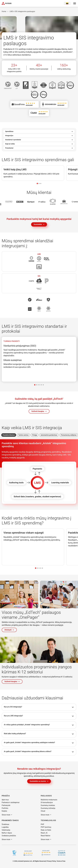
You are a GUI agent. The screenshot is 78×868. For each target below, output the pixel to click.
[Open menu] (75, 3)
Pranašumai (39, 148)
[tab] (37, 183)
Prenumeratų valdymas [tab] (69, 435)
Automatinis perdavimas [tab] (49, 435)
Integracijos (39, 136)
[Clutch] (62, 853)
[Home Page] (7, 3)
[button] (39, 411)
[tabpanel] (39, 359)
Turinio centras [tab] (23, 435)
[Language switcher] (67, 3)
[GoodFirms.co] (28, 853)
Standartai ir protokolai (39, 140)
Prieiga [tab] (35, 435)
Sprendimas (39, 131)
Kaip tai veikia (39, 144)
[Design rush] (46, 853)
